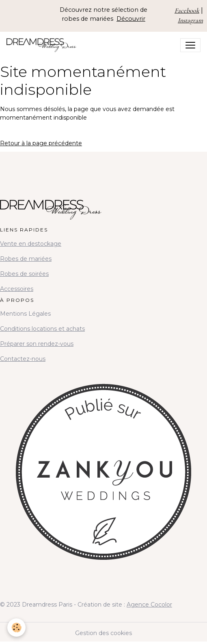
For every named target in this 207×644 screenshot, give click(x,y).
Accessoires (17, 289)
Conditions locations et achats (42, 329)
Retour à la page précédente (41, 143)
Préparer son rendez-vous (37, 344)
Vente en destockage (31, 244)
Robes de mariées (26, 259)
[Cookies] (16, 628)
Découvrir (131, 19)
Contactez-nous (23, 359)
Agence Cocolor (149, 605)
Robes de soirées (24, 274)
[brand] (43, 45)
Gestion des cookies (103, 633)
